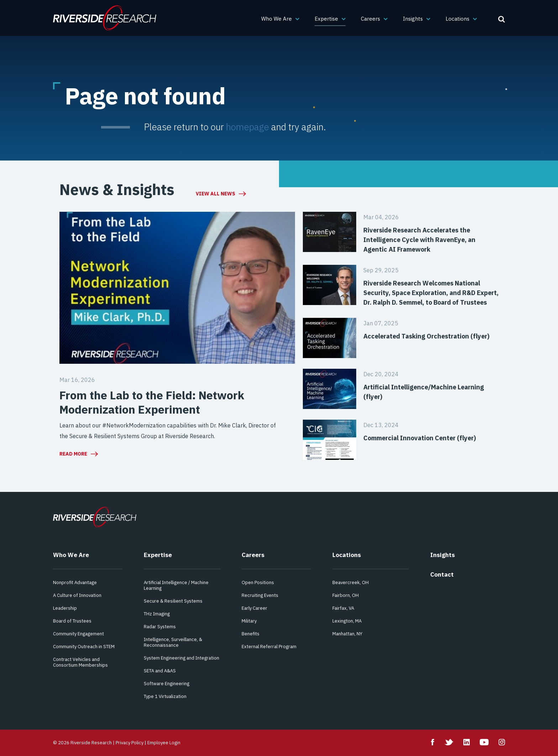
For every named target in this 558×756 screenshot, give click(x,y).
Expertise (326, 19)
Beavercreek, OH (351, 582)
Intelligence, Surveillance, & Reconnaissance (173, 642)
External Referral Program (269, 647)
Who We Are (277, 19)
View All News (215, 194)
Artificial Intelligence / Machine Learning (176, 585)
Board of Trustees (72, 621)
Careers (370, 19)
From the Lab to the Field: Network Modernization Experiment (152, 402)
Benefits (251, 634)
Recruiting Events (260, 595)
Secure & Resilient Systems (173, 601)
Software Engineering (167, 684)
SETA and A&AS (160, 671)
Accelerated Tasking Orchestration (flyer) (426, 336)
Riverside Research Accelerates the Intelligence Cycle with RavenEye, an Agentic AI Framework (419, 240)
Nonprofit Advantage (75, 582)
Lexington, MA (347, 621)
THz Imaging (157, 614)
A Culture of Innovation (77, 595)
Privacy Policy (130, 743)
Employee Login (164, 743)
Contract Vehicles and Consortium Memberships (80, 662)
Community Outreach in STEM (84, 647)
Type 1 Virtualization (165, 696)
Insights (413, 19)
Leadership (65, 608)
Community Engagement (78, 634)
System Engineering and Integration (181, 658)
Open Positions (258, 582)
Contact (442, 574)
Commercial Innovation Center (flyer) (420, 438)
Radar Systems (160, 627)
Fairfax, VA (343, 608)
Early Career (254, 608)
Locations (457, 19)
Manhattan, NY (347, 634)
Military (249, 621)
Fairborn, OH (346, 595)
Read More (73, 454)
